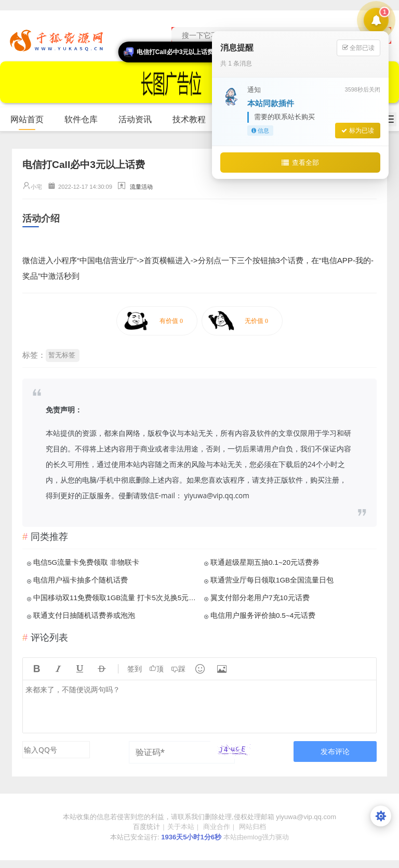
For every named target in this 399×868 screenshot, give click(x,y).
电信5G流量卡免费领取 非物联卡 (86, 562)
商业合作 (217, 827)
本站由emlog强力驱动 (256, 837)
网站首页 (27, 119)
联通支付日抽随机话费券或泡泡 (84, 616)
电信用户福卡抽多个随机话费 (81, 580)
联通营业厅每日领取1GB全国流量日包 (272, 580)
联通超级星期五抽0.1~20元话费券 (265, 562)
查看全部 (300, 162)
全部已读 (358, 48)
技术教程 (194, 120)
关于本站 (181, 827)
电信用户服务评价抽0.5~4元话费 (263, 616)
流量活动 (141, 187)
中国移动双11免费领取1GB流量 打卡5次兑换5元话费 (115, 598)
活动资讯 (139, 120)
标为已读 (358, 130)
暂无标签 (62, 355)
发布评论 (335, 751)
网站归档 (252, 827)
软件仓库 (85, 120)
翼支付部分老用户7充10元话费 (260, 598)
